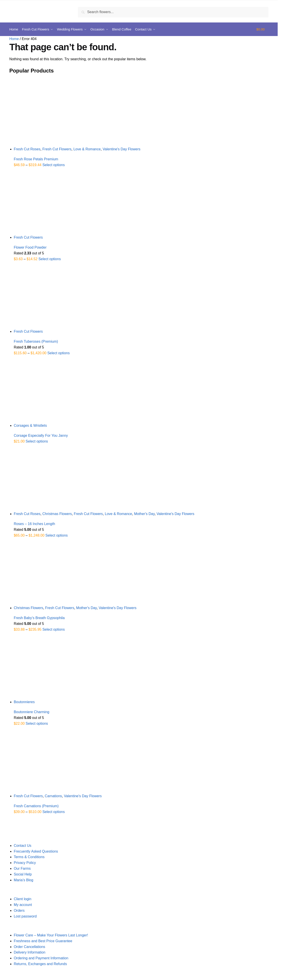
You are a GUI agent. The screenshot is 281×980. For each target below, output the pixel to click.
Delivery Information (30, 952)
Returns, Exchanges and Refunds (40, 964)
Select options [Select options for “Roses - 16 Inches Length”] (57, 535)
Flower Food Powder (30, 247)
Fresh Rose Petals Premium (36, 159)
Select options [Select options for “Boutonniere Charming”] (37, 723)
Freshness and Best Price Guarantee (43, 941)
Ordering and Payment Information (41, 958)
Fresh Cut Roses (27, 149)
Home (14, 39)
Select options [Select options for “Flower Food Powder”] (50, 259)
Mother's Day (144, 514)
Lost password (25, 916)
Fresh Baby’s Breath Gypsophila (39, 618)
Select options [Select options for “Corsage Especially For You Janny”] (37, 441)
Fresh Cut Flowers (57, 149)
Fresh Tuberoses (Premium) (36, 341)
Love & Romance (87, 149)
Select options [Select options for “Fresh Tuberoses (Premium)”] (59, 353)
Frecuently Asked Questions (36, 851)
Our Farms (22, 868)
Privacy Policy (25, 863)
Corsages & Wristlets (30, 426)
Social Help (23, 874)
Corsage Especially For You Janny (41, 436)
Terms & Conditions (29, 857)
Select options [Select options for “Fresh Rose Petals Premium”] (54, 165)
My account (23, 905)
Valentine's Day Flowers (122, 149)
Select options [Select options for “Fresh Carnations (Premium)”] (54, 812)
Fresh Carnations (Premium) (36, 806)
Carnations (53, 796)
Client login (23, 899)
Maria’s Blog (24, 880)
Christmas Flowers (57, 514)
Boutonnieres (24, 702)
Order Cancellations (29, 947)
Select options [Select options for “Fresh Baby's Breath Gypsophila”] (54, 629)
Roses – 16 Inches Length (34, 524)
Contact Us (23, 846)
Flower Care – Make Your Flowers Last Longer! (51, 935)
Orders (19, 911)
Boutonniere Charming (32, 712)
